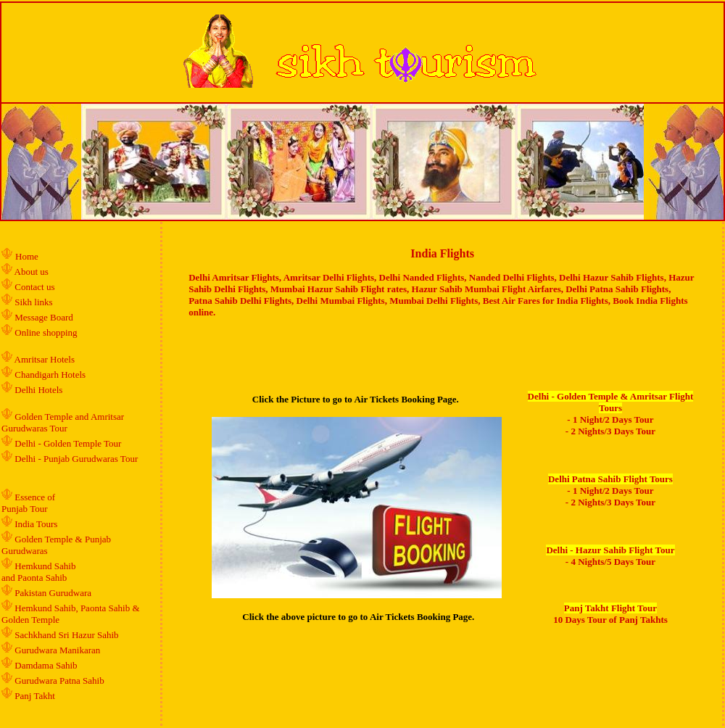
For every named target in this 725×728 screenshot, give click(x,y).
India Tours (36, 524)
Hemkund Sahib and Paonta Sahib (38, 572)
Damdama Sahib (46, 665)
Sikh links (33, 302)
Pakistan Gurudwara (53, 593)
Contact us (34, 287)
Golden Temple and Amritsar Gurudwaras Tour (63, 422)
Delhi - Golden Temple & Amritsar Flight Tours (611, 402)
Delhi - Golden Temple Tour (68, 443)
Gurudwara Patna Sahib (59, 681)
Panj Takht (35, 696)
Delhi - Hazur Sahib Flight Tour (610, 550)
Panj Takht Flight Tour (610, 608)
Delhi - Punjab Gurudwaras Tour (76, 459)
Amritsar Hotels (45, 359)
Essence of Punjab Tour (28, 503)
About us (32, 272)
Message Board (44, 317)
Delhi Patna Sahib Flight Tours (610, 479)
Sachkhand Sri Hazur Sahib (66, 635)
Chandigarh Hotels (51, 375)
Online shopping (46, 332)
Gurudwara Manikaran (57, 650)
